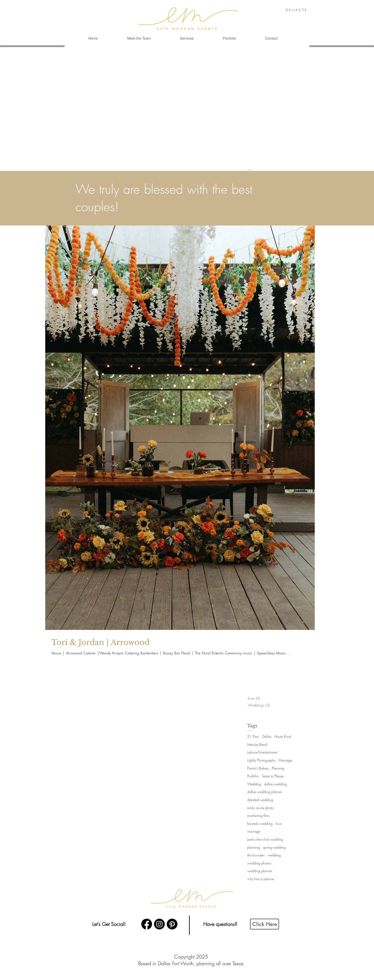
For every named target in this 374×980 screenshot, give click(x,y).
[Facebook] (147, 924)
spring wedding (274, 847)
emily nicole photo (260, 808)
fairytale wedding (260, 823)
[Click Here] (264, 924)
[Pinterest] (172, 924)
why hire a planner (261, 879)
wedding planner (260, 871)
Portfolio (253, 776)
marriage (254, 831)
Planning (278, 768)
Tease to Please (273, 776)
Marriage (285, 760)
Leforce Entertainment (262, 752)
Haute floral (283, 736)
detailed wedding (260, 800)
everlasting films (258, 815)
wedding (274, 855)
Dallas (267, 736)
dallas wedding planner (265, 792)
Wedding (254, 784)
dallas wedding (275, 784)
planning (254, 847)
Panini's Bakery (258, 768)
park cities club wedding (265, 839)
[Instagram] (159, 924)
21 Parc (253, 736)
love (278, 823)
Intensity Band (257, 744)
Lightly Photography (261, 760)
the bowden (256, 855)
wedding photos (259, 863)
